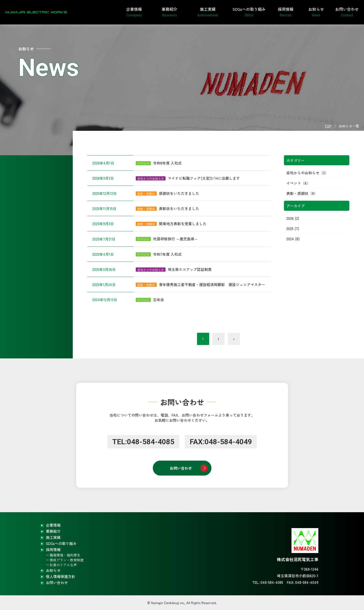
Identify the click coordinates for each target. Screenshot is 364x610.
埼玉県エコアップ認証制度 (190, 269)
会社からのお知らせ (303, 173)
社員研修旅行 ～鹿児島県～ (176, 239)
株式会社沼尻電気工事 (29, 12)
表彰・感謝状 (297, 193)
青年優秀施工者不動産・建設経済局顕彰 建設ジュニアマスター (212, 284)
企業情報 (134, 12)
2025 (290, 228)
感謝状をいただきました (179, 193)
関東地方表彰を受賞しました (183, 224)
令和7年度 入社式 (167, 254)
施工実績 (208, 12)
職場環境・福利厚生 (65, 555)
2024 (290, 239)
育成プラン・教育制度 (67, 560)
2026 (290, 218)
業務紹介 (170, 12)
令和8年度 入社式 (167, 163)
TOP (328, 126)
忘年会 (159, 300)
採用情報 (286, 12)
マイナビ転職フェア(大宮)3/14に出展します (204, 178)
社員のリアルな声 (63, 565)
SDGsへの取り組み (249, 12)
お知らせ (316, 12)
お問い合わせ (347, 12)
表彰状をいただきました (179, 208)
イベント (294, 183)
